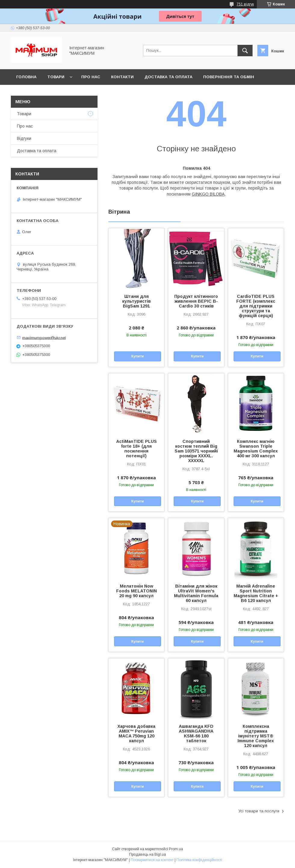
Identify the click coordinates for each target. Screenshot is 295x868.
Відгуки (24, 138)
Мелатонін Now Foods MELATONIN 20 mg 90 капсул (137, 591)
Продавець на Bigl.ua (147, 854)
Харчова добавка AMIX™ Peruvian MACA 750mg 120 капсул (136, 734)
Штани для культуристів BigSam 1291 (137, 301)
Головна (26, 77)
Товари (56, 77)
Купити (138, 356)
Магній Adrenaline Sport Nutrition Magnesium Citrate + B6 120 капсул (256, 593)
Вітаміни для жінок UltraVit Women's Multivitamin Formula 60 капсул (196, 593)
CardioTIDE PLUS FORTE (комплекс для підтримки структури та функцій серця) (256, 306)
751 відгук (245, 4)
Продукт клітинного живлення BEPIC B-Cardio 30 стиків (196, 301)
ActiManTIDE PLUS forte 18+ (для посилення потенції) (137, 449)
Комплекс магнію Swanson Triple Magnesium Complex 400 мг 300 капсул (256, 449)
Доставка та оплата (168, 77)
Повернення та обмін (229, 77)
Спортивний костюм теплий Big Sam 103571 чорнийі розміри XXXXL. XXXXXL (196, 451)
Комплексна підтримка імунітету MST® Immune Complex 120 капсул (256, 736)
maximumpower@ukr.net (44, 337)
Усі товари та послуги (259, 811)
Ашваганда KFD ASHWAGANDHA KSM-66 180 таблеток (196, 734)
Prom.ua (176, 849)
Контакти (122, 77)
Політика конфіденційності (199, 860)
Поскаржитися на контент (152, 860)
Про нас (91, 77)
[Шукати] (245, 51)
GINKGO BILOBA (208, 194)
